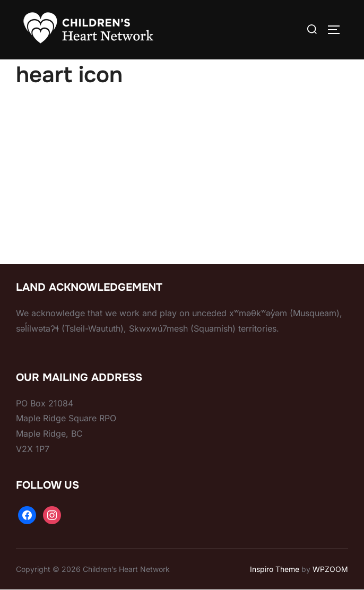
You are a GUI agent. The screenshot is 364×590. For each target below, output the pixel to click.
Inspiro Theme (275, 569)
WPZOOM (330, 569)
